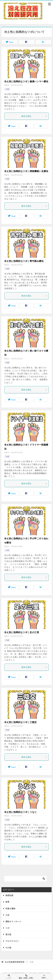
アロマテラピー (12, 941)
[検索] (25, 879)
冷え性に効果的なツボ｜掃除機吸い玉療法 (26, 171)
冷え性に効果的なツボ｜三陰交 (20, 722)
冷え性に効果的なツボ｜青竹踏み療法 (24, 261)
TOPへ (44, 977)
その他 (8, 948)
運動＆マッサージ (13, 921)
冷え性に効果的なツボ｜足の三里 (22, 632)
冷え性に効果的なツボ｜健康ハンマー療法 (26, 81)
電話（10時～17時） (26, 976)
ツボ (7, 89)
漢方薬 (8, 934)
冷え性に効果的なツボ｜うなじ (20, 812)
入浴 (7, 915)
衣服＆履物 (10, 908)
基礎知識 (9, 895)
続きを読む (34, 116)
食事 (7, 902)
